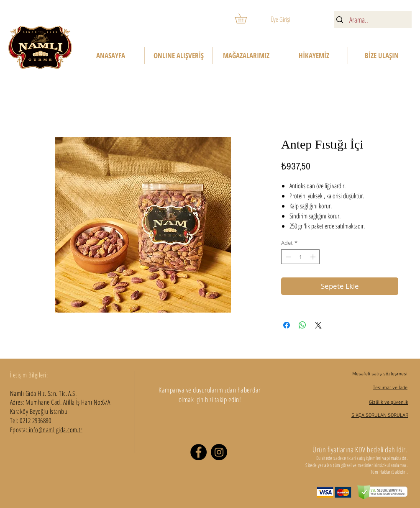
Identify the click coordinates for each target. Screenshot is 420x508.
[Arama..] (372, 20)
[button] (246, 18)
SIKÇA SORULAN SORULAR (380, 416)
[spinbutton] (301, 257)
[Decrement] (287, 257)
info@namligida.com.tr (55, 430)
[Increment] (314, 257)
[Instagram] (219, 452)
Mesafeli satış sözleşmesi (380, 374)
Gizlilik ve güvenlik (389, 403)
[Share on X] (318, 325)
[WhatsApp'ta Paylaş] (302, 325)
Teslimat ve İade (390, 388)
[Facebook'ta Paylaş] (287, 325)
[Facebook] (198, 452)
